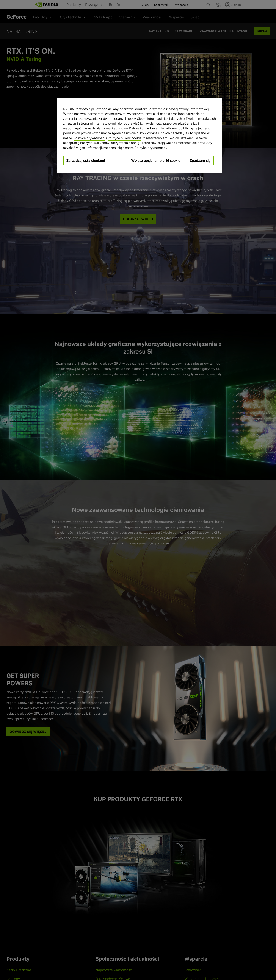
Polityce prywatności (89, 138)
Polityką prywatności (150, 148)
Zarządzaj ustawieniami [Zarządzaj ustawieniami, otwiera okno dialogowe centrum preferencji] (86, 160)
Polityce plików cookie (125, 138)
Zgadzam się (200, 160)
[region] (140, 136)
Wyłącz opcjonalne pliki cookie (156, 160)
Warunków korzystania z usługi (117, 143)
